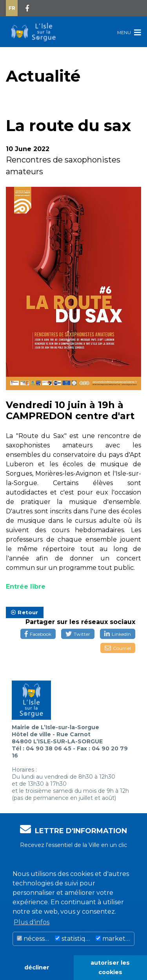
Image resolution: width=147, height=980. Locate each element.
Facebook (38, 634)
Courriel (118, 648)
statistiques (74, 939)
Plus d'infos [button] (32, 922)
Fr (12, 8)
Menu (129, 32)
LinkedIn (118, 634)
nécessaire (35, 939)
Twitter (78, 634)
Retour (25, 612)
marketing (115, 939)
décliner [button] (37, 967)
